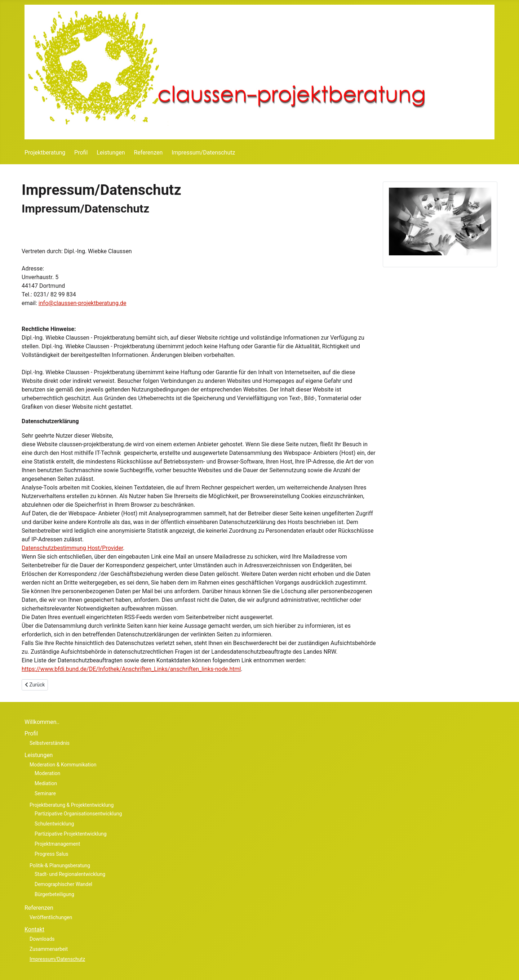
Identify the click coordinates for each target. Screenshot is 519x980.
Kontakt (34, 929)
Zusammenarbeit (49, 949)
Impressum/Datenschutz (203, 153)
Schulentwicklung (54, 824)
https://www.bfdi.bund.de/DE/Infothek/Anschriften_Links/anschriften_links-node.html (131, 669)
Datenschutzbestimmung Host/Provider (72, 548)
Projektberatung (45, 153)
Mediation (46, 783)
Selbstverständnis (50, 743)
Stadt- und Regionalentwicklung (70, 874)
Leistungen (111, 153)
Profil (81, 153)
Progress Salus (52, 854)
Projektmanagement (57, 844)
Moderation (47, 773)
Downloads (42, 939)
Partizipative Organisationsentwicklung (78, 814)
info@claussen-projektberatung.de (83, 303)
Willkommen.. (42, 722)
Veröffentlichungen (51, 917)
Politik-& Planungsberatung (60, 865)
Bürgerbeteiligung (54, 894)
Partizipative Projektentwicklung (71, 834)
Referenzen (148, 153)
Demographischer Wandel (63, 884)
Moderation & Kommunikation (63, 765)
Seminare (45, 793)
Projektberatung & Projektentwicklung (72, 805)
